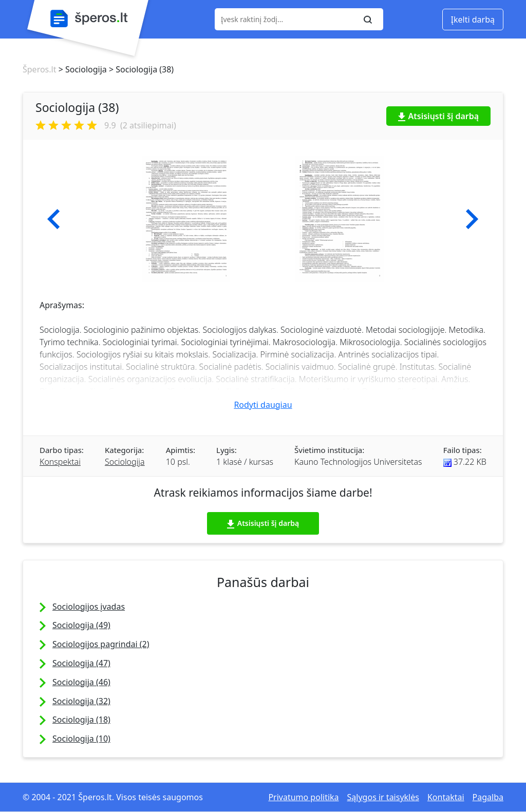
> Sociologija (81, 69)
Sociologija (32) (81, 701)
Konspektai (60, 462)
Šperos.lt (39, 69)
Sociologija (125, 462)
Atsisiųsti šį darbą (439, 116)
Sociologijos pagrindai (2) (101, 644)
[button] (54, 219)
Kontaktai (446, 797)
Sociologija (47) (81, 663)
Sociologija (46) (81, 682)
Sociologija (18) (81, 720)
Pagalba (488, 797)
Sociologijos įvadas (89, 607)
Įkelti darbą (473, 20)
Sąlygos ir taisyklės (383, 797)
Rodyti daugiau (263, 405)
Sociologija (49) (81, 625)
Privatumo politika (303, 797)
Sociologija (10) (81, 739)
